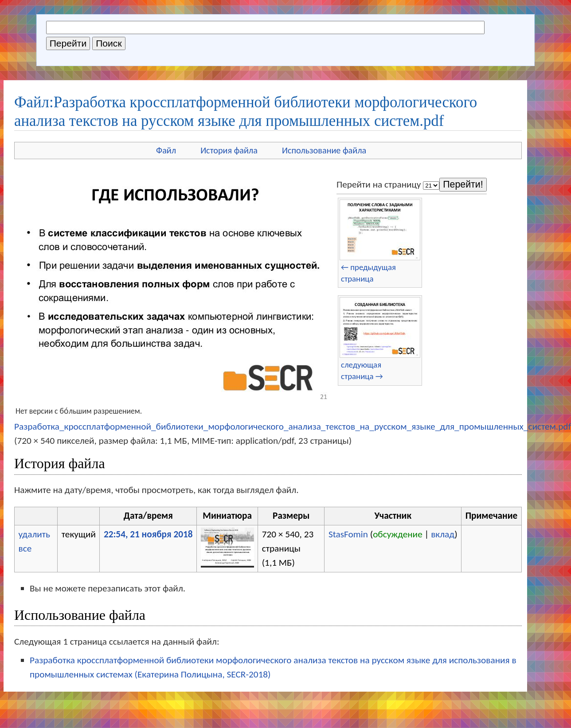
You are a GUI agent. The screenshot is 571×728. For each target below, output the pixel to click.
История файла (229, 150)
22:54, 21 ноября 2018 (148, 534)
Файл (166, 150)
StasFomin (348, 534)
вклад (443, 534)
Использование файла (324, 150)
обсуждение (398, 534)
